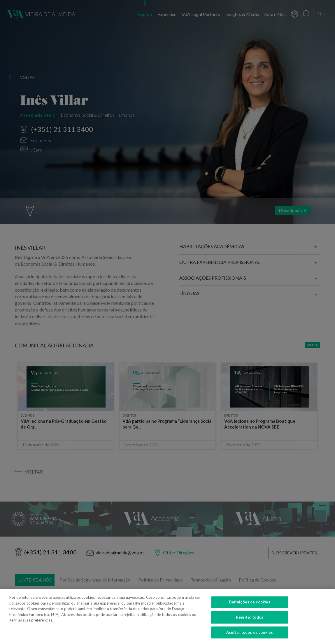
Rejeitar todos (250, 621)
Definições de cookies (250, 606)
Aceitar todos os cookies (250, 636)
